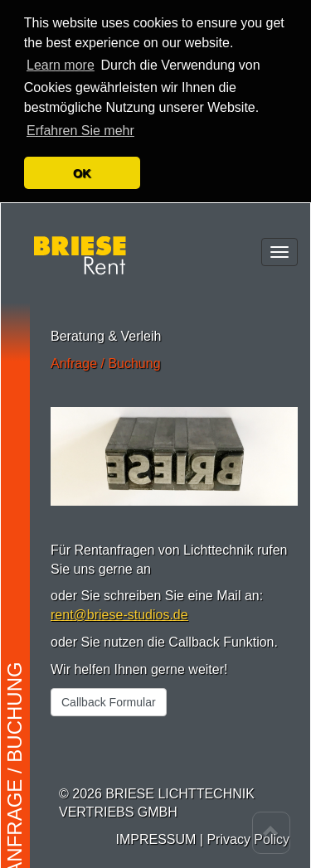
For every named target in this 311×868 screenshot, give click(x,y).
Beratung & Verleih (106, 329)
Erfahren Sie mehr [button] (80, 124)
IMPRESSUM (155, 833)
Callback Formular (109, 695)
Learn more (61, 58)
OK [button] (82, 167)
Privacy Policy (248, 833)
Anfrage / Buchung (106, 356)
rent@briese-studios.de (119, 608)
